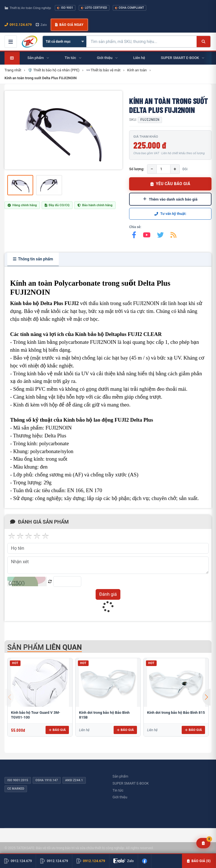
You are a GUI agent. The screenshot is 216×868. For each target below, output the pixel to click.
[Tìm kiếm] (203, 42)
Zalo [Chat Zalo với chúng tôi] (41, 25)
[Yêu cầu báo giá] (203, 843)
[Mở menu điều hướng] (11, 42)
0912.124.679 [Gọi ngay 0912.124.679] (18, 25)
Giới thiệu (120, 797)
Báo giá (57, 730)
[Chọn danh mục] (65, 42)
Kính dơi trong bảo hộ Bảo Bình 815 (176, 713)
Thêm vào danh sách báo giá (170, 199)
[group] (63, 130)
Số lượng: (137, 169)
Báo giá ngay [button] (69, 25)
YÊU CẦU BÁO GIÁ (170, 184)
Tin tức (118, 790)
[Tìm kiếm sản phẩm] (142, 42)
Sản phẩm (120, 776)
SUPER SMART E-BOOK (131, 783)
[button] (206, 697)
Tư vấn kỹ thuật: (170, 214)
